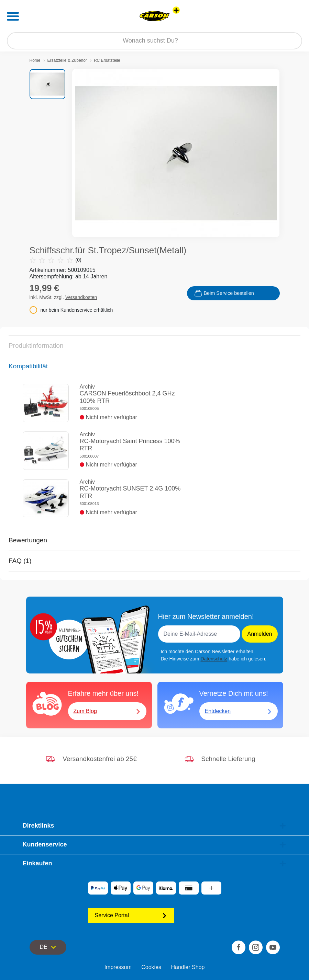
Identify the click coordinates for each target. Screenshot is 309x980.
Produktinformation (36, 345)
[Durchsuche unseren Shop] (154, 41)
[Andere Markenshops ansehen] (176, 10)
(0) (56, 260)
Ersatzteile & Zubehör (67, 60)
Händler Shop (188, 967)
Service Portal (131, 915)
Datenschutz (214, 659)
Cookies (151, 967)
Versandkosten (81, 297)
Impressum (118, 967)
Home (35, 60)
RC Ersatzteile (107, 60)
